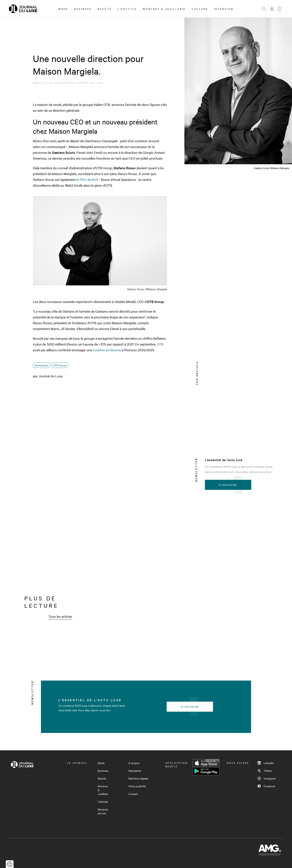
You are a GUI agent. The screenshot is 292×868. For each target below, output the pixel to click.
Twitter (265, 771)
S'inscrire (228, 485)
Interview (224, 9)
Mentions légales (138, 778)
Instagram (267, 778)
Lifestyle (127, 9)
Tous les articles (60, 616)
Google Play (206, 771)
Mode (63, 9)
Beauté (105, 9)
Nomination (41, 365)
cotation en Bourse (107, 350)
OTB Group (60, 365)
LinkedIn (266, 763)
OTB (160, 344)
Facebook (266, 786)
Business (83, 9)
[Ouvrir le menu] (279, 9)
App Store (206, 763)
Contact (133, 794)
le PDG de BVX (87, 179)
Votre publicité (137, 786)
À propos (134, 763)
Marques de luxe (103, 811)
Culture (200, 9)
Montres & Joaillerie (164, 9)
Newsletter (135, 771)
